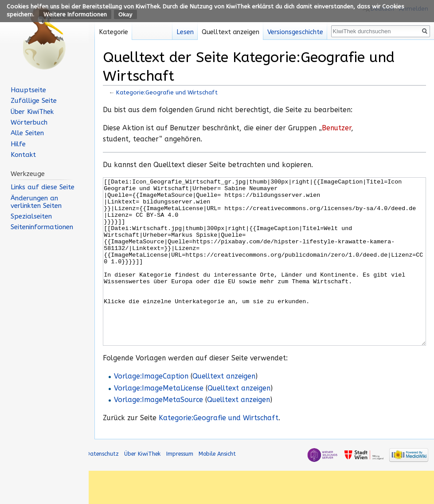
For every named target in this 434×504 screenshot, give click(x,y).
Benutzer (336, 128)
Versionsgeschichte (295, 32)
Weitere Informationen (75, 14)
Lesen (185, 32)
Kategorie (113, 32)
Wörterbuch (29, 122)
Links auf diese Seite (43, 187)
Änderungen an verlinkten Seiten (36, 202)
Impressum (180, 487)
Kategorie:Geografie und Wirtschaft (167, 92)
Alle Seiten (27, 133)
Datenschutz (102, 487)
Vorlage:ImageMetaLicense (159, 422)
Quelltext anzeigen (224, 410)
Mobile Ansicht (217, 487)
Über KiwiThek (32, 112)
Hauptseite (28, 90)
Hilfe (18, 144)
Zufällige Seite (34, 101)
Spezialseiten (31, 216)
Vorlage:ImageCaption (151, 410)
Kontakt (23, 155)
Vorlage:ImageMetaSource (158, 433)
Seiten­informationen (42, 227)
